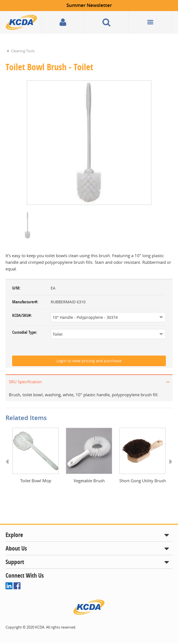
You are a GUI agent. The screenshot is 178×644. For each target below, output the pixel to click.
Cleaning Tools (23, 51)
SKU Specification (25, 382)
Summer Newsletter (89, 5)
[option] (89, 143)
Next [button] (169, 468)
